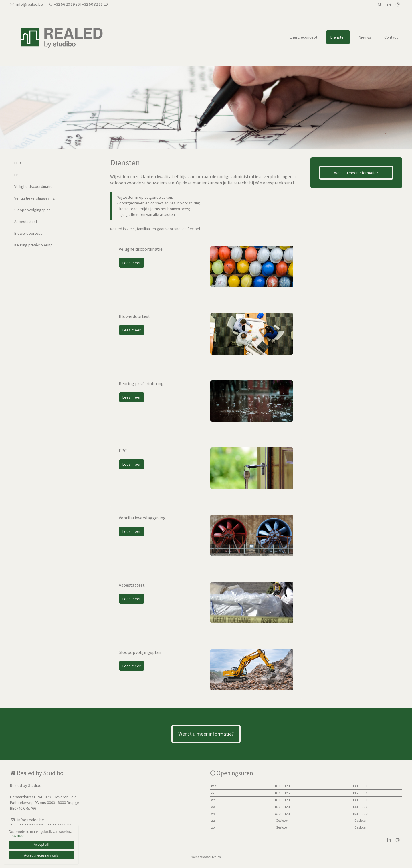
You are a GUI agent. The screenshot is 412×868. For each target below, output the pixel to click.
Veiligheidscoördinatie (33, 186)
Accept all (41, 845)
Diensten (338, 37)
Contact (391, 37)
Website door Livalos (206, 857)
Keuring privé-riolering (33, 245)
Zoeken (379, 4)
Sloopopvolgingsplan (32, 210)
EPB (18, 163)
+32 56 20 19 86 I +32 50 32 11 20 (78, 4)
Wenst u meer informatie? (356, 173)
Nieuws (365, 37)
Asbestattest (26, 222)
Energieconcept (304, 37)
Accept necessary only (41, 855)
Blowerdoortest (28, 233)
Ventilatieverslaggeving (35, 198)
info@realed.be (26, 4)
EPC (18, 175)
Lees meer (132, 263)
